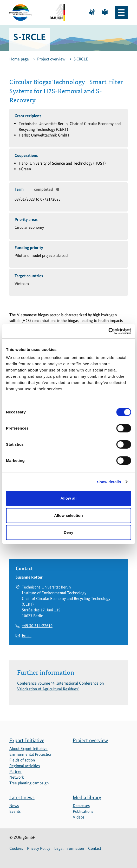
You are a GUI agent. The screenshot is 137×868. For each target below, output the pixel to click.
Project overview (51, 59)
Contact (95, 848)
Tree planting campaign (29, 783)
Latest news (22, 797)
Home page (19, 59)
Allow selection (68, 515)
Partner (15, 771)
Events (15, 811)
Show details (109, 482)
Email (27, 635)
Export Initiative (27, 740)
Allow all (69, 498)
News (14, 806)
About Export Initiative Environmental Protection (31, 751)
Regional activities (25, 766)
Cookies (16, 848)
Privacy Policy (39, 848)
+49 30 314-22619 (37, 626)
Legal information (69, 848)
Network (17, 777)
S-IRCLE (81, 59)
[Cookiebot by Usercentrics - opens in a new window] (108, 331)
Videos (79, 817)
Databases (81, 806)
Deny (68, 532)
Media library (87, 797)
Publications (83, 811)
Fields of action (22, 760)
